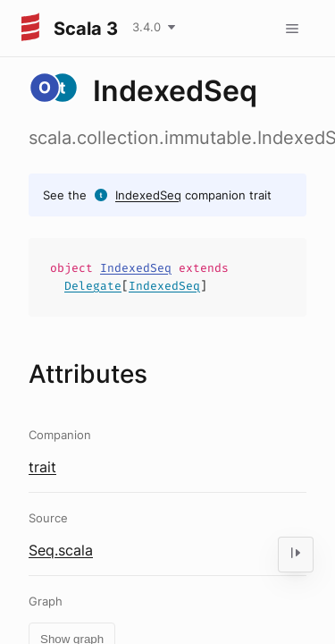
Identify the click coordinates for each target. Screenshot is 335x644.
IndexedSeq (148, 195)
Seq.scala (61, 550)
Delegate (93, 286)
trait (42, 467)
